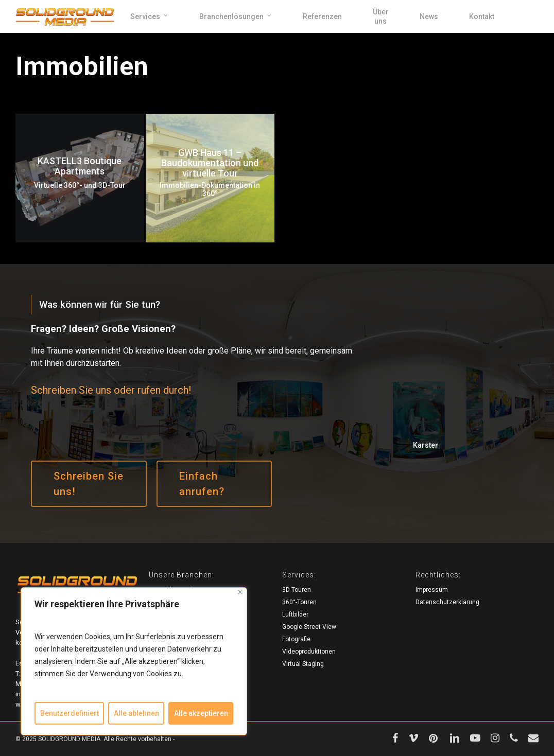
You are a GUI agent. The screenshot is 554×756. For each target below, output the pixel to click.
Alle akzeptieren (201, 713)
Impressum (432, 590)
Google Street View (309, 627)
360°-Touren (299, 602)
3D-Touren (297, 590)
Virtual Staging (303, 664)
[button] (89, 484)
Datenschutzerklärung (447, 602)
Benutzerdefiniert (70, 713)
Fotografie (296, 639)
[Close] (240, 592)
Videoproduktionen (309, 652)
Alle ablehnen (136, 713)
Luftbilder (295, 614)
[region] (134, 661)
